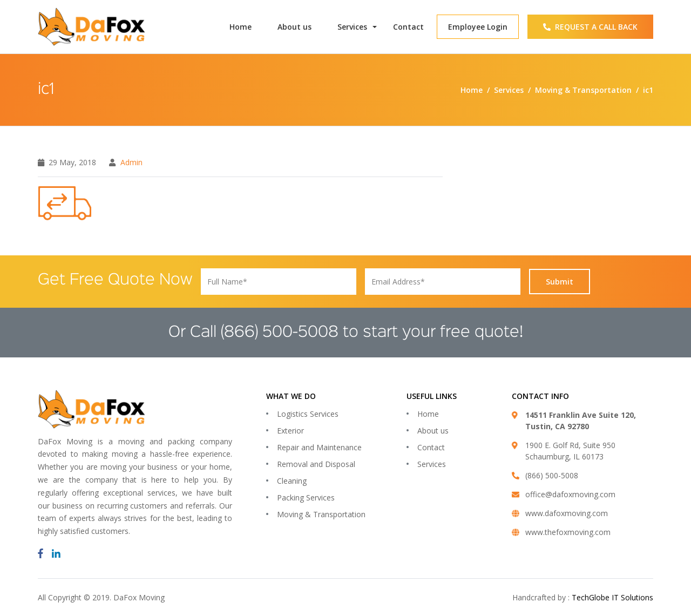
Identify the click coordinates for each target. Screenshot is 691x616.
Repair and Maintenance (319, 447)
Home (241, 27)
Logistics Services (308, 414)
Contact (408, 27)
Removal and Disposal (316, 464)
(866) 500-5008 (280, 333)
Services (352, 27)
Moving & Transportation (321, 514)
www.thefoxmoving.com (568, 532)
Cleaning (292, 481)
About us (294, 27)
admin (131, 162)
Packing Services (306, 497)
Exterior (290, 431)
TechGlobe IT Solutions (612, 597)
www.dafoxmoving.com (567, 513)
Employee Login (478, 27)
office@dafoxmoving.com (570, 494)
